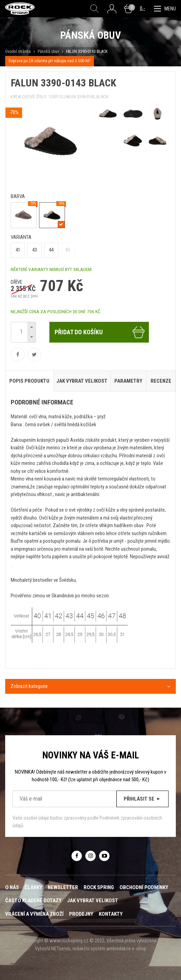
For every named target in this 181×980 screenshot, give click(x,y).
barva (18, 196)
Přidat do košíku (100, 332)
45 (68, 250)
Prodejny (81, 914)
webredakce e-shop (126, 949)
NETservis (61, 949)
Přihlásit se (142, 799)
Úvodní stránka (18, 52)
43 (35, 250)
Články (33, 887)
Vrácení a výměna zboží (34, 914)
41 (18, 250)
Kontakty (111, 914)
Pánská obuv (48, 52)
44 (51, 250)
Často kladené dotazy (33, 900)
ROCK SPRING (99, 887)
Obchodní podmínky (144, 887)
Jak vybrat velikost (93, 900)
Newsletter (63, 887)
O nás (12, 887)
